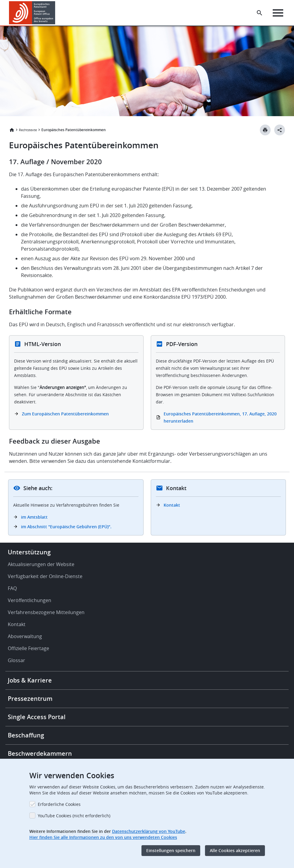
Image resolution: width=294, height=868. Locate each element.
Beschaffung (26, 735)
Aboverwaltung (25, 636)
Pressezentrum (30, 699)
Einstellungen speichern (171, 850)
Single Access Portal (37, 717)
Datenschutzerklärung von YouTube (149, 831)
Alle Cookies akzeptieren (235, 850)
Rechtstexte (28, 130)
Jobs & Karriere (30, 680)
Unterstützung (29, 552)
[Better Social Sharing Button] (280, 130)
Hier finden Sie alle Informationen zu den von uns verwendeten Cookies (103, 837)
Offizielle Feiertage (28, 648)
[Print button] (265, 130)
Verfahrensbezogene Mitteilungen (46, 612)
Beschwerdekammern (40, 753)
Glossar (16, 660)
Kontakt (172, 505)
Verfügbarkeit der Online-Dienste (45, 576)
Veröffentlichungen (30, 600)
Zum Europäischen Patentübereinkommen (65, 414)
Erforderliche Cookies (59, 804)
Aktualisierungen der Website (41, 564)
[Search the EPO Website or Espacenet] (260, 13)
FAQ (12, 588)
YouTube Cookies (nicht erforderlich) (74, 816)
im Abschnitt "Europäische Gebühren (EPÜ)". (66, 527)
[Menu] (278, 13)
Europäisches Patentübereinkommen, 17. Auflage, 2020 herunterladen (220, 417)
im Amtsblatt (34, 517)
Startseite (12, 130)
